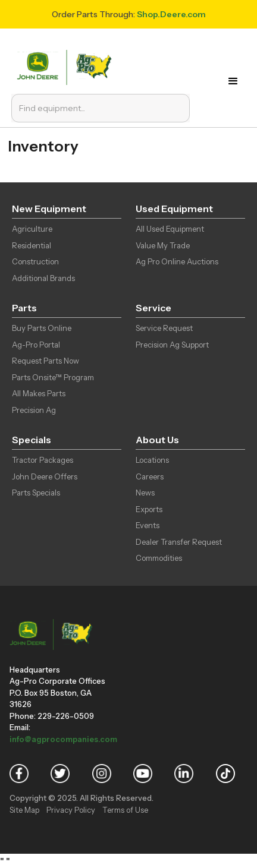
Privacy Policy (71, 810)
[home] (67, 66)
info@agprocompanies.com (63, 739)
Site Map (24, 810)
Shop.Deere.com (171, 14)
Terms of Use (125, 810)
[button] (236, 81)
